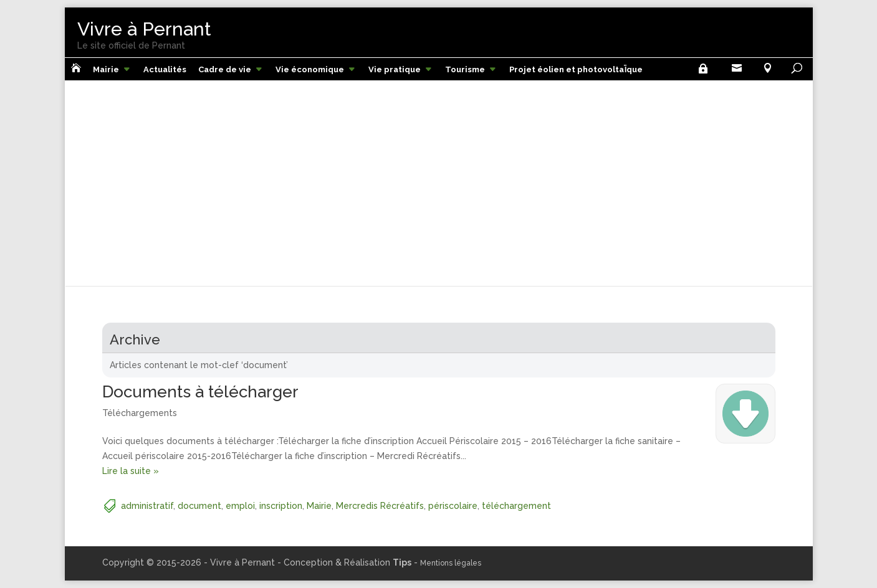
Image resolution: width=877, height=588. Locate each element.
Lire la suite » (131, 471)
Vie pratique (395, 69)
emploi (240, 506)
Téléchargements (140, 413)
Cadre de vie (225, 69)
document (199, 506)
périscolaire (453, 506)
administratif (147, 506)
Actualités (165, 69)
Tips (402, 562)
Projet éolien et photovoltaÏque (576, 69)
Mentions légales (451, 563)
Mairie (106, 69)
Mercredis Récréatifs (380, 506)
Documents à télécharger (200, 392)
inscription (281, 506)
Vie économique (310, 69)
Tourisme (465, 69)
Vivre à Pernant (144, 29)
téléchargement (516, 506)
